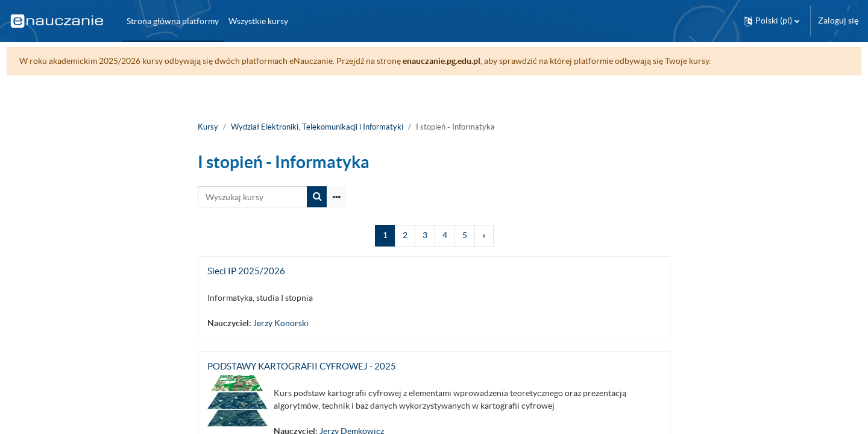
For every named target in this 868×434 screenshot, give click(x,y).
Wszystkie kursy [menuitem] (258, 21)
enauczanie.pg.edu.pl (464, 61)
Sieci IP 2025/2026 (246, 271)
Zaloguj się (838, 20)
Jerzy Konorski (281, 323)
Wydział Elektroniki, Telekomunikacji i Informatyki (317, 127)
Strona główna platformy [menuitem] (173, 21)
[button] (772, 21)
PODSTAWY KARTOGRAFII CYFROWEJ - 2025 (302, 366)
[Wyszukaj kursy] (253, 197)
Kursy (208, 127)
